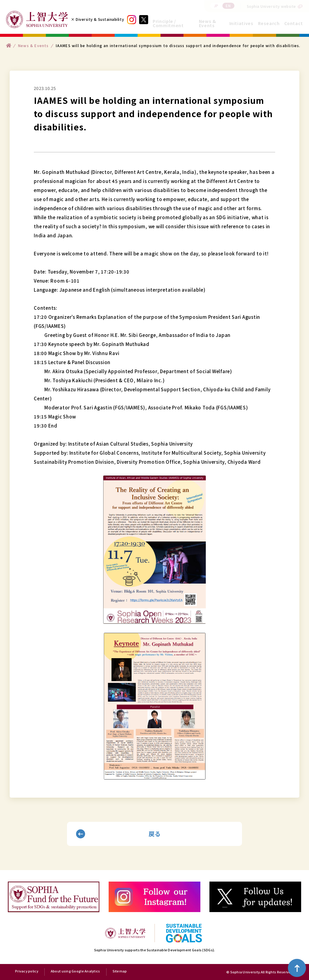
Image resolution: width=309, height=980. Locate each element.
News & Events (208, 23)
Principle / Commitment (168, 23)
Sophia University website (272, 6)
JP (216, 6)
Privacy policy (27, 971)
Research (269, 23)
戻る (155, 834)
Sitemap (120, 971)
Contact (294, 23)
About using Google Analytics (75, 971)
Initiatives (241, 23)
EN (228, 6)
